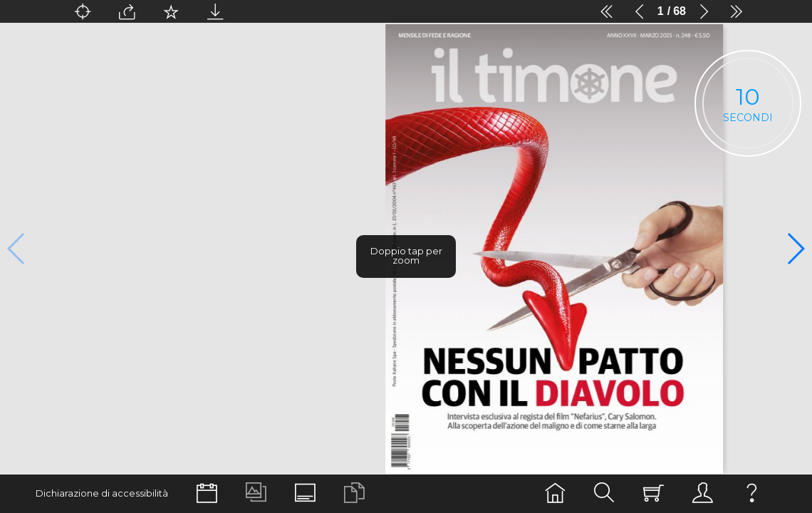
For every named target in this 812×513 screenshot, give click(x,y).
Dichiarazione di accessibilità (102, 493)
